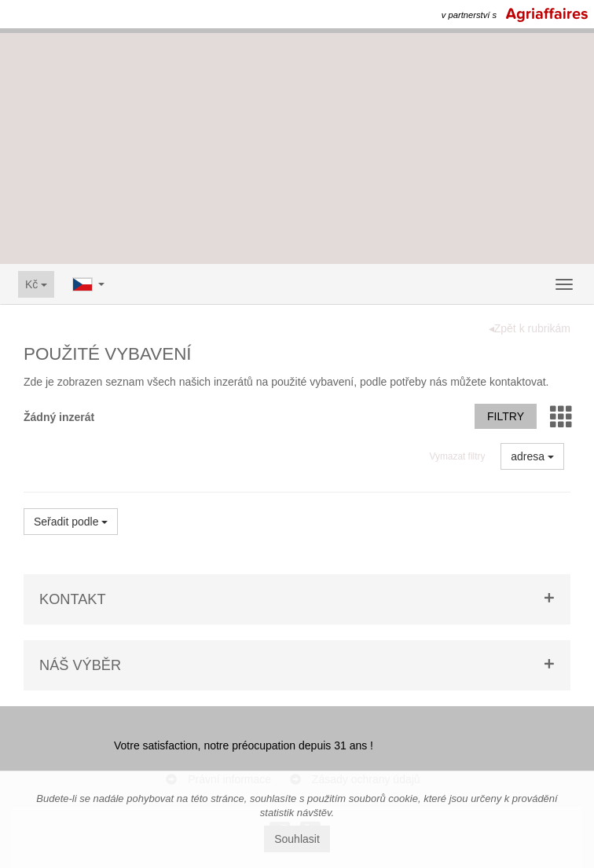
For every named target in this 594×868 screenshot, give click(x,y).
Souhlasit (297, 839)
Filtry (506, 416)
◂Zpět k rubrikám (530, 328)
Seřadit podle (71, 522)
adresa (532, 456)
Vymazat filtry (457, 456)
